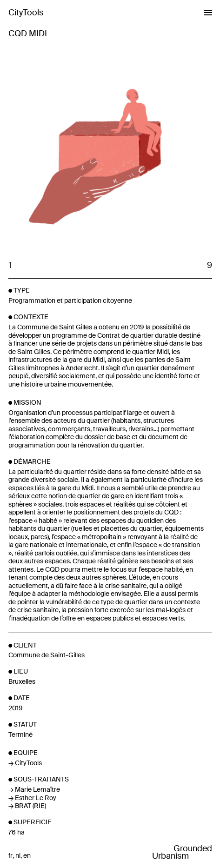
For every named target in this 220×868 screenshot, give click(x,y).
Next (161, 149)
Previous (59, 149)
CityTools (26, 13)
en (27, 856)
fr (10, 856)
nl (18, 856)
